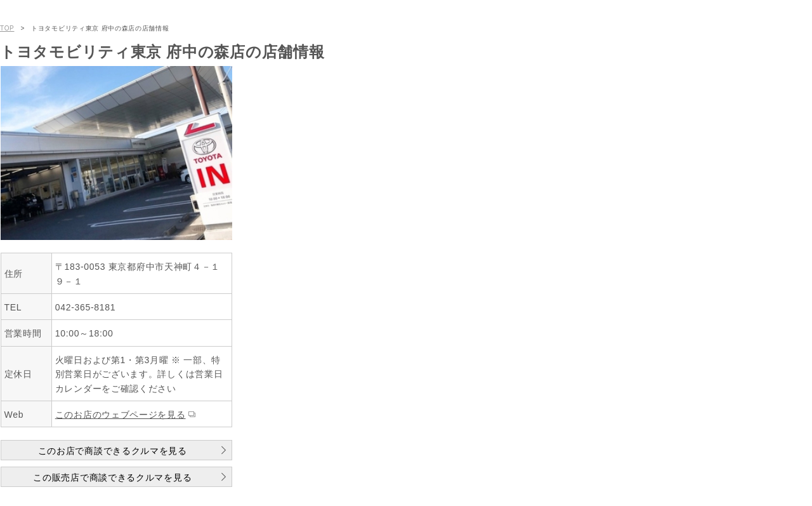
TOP (7, 28)
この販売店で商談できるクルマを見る (112, 477)
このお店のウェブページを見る (121, 415)
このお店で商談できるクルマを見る (113, 451)
